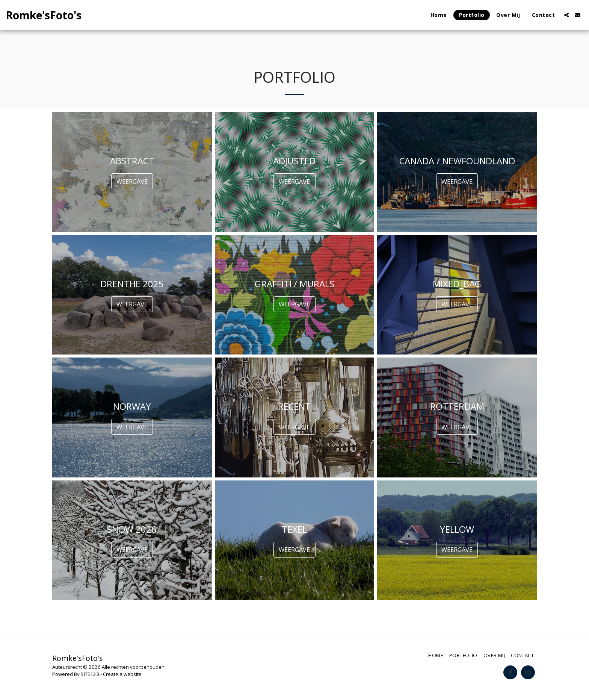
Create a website (122, 674)
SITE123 (90, 674)
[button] (566, 15)
